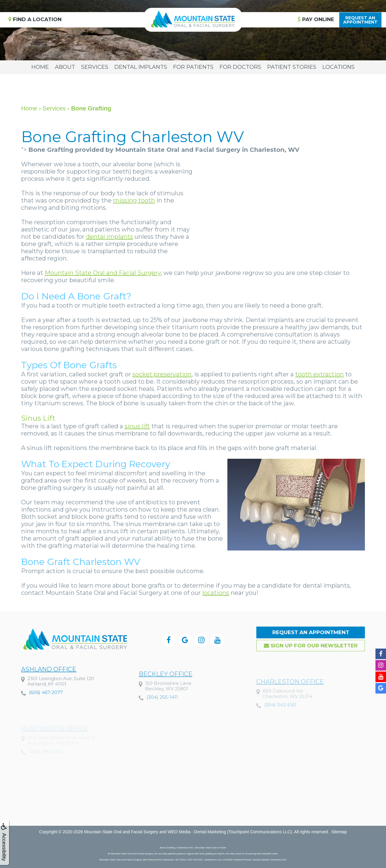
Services (95, 67)
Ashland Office (49, 690)
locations (216, 593)
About (65, 67)
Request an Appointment (311, 632)
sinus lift (137, 426)
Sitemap (339, 832)
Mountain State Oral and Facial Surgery (103, 273)
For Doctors (240, 67)
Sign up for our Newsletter (311, 646)
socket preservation (162, 374)
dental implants (109, 237)
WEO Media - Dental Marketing (197, 832)
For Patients (193, 67)
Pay (316, 19)
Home (40, 67)
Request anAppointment (360, 20)
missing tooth (134, 200)
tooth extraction (320, 374)
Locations (339, 67)
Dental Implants (141, 67)
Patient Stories (292, 67)
